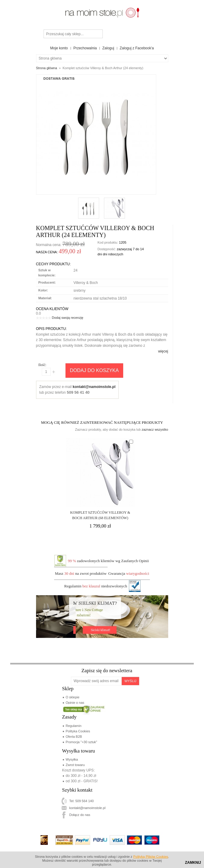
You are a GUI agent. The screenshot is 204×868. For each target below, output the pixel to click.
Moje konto (59, 48)
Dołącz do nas (80, 815)
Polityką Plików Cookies (151, 857)
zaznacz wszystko (155, 429)
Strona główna (47, 68)
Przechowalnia (85, 48)
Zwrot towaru (75, 765)
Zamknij (193, 863)
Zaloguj (108, 48)
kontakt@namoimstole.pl (94, 387)
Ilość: (43, 365)
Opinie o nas (75, 703)
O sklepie (73, 697)
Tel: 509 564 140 (82, 801)
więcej (163, 351)
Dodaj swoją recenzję (68, 318)
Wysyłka (72, 759)
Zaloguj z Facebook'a (137, 48)
